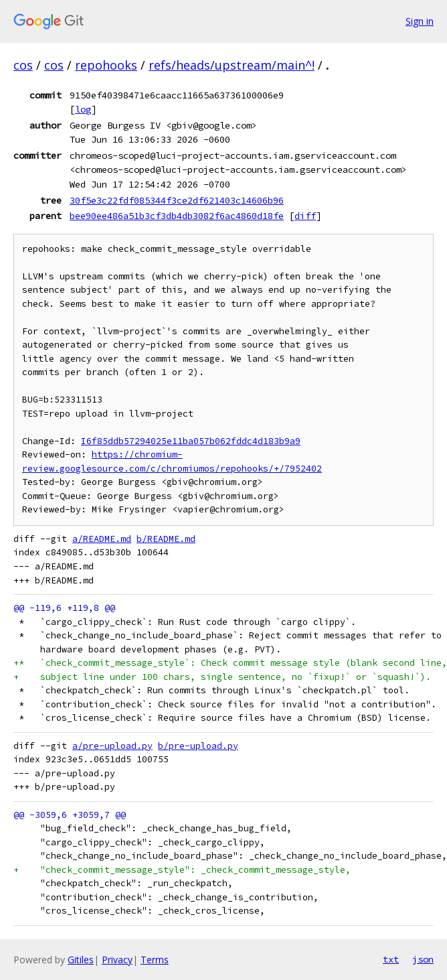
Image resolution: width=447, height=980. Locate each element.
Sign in (420, 21)
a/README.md (102, 539)
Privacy (117, 960)
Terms (155, 960)
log (83, 109)
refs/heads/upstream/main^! (232, 65)
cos (23, 65)
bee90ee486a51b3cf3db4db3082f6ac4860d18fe (177, 216)
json (423, 959)
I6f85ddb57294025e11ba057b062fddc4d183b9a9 (191, 441)
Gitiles (81, 960)
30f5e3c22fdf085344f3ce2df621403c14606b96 (177, 200)
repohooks (106, 65)
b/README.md (166, 539)
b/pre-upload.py (198, 746)
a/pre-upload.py (112, 746)
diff (305, 216)
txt (391, 959)
